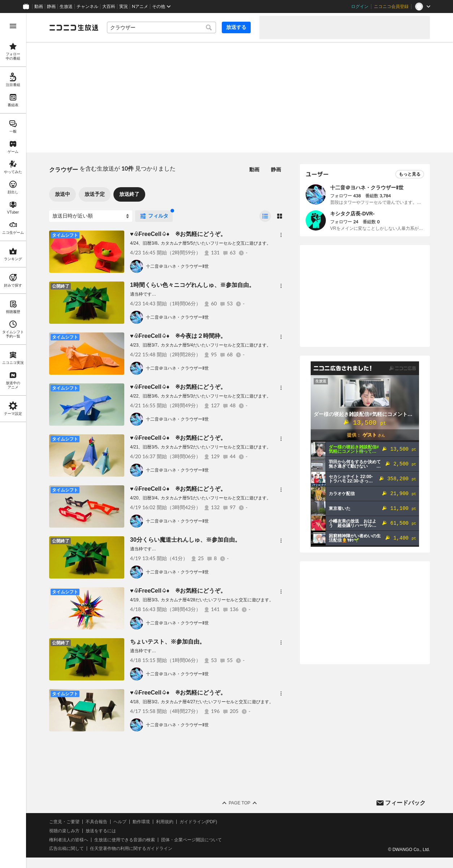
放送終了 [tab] (129, 194)
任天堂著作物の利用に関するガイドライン (131, 848)
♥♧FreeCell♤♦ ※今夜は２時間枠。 (178, 336)
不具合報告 (96, 822)
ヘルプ (120, 822)
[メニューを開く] (13, 26)
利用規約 (165, 822)
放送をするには (101, 831)
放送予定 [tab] (95, 194)
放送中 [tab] (62, 194)
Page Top (240, 803)
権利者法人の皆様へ (69, 840)
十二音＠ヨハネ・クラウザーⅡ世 (177, 266)
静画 (51, 7)
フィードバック (405, 803)
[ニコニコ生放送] (74, 27)
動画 (39, 7)
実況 (124, 7)
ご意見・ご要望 (64, 822)
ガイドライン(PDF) (198, 822)
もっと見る (410, 174)
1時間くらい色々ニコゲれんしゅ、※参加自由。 (192, 285)
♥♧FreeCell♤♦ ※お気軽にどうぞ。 (178, 234)
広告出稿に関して (66, 848)
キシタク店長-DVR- (352, 214)
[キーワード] (161, 27)
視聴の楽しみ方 (64, 831)
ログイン (360, 7)
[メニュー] (281, 235)
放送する (236, 27)
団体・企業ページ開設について (191, 840)
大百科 (109, 7)
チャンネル (87, 7)
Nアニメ (140, 7)
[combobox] (161, 27)
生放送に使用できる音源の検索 (125, 840)
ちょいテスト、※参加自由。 (168, 642)
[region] (13, 441)
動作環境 (141, 822)
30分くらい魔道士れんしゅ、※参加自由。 (185, 540)
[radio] (265, 216)
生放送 (66, 7)
